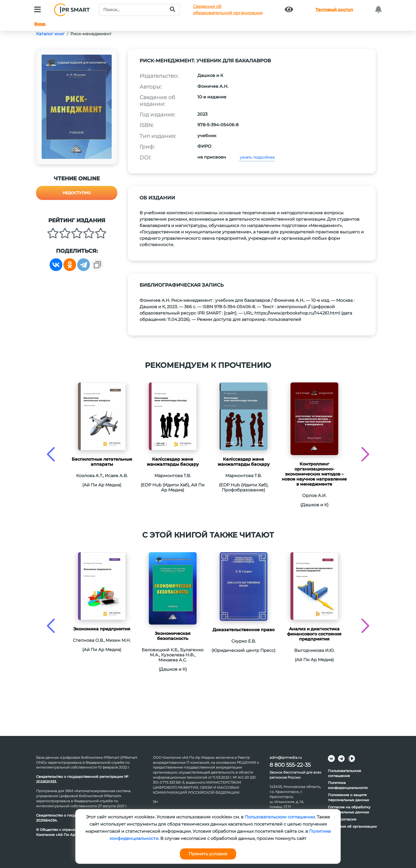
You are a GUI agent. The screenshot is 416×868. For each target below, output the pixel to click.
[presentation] (51, 454)
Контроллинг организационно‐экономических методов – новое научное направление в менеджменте (314, 474)
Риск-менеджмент (91, 34)
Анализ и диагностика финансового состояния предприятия (314, 634)
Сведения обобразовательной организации (228, 10)
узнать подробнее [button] (257, 157)
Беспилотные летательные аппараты (102, 462)
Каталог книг (50, 34)
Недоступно (77, 193)
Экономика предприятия (102, 629)
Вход (40, 24)
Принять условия (208, 854)
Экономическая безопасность (173, 636)
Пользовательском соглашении (280, 817)
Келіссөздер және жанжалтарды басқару (173, 462)
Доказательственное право (244, 630)
